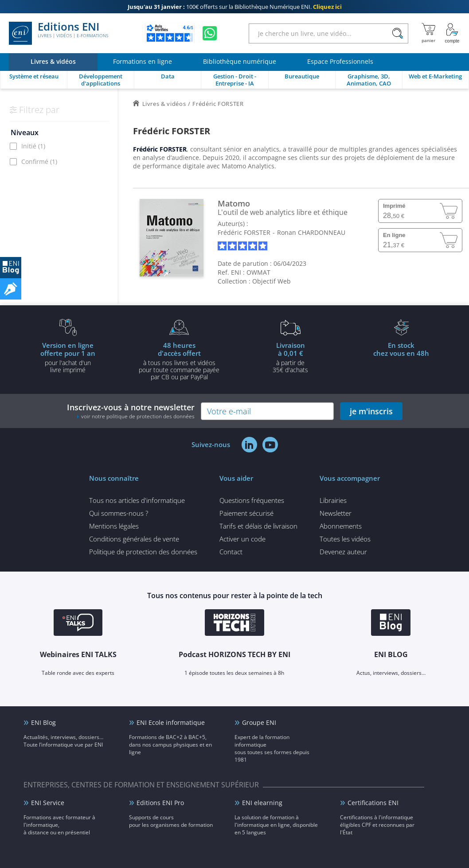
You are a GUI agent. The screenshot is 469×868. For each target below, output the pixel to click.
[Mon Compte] (452, 33)
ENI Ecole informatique (171, 722)
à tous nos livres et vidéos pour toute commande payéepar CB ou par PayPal (179, 361)
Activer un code (242, 539)
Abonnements (341, 526)
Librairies (333, 500)
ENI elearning (262, 803)
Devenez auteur (343, 552)
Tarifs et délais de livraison (258, 526)
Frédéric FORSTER (244, 232)
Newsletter (336, 513)
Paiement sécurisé (246, 513)
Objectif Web (272, 281)
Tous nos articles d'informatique (137, 500)
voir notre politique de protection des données (138, 416)
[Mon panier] (428, 33)
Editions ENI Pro (160, 803)
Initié (33, 146)
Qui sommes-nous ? (119, 513)
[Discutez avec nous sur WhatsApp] (210, 33)
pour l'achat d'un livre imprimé (68, 357)
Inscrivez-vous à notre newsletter (131, 411)
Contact (231, 552)
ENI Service (48, 803)
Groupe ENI (259, 722)
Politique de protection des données (143, 552)
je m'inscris (371, 411)
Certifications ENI (373, 803)
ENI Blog (43, 722)
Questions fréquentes (252, 500)
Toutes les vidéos (345, 539)
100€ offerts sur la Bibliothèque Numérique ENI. (235, 7)
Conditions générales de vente (134, 539)
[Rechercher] (397, 33)
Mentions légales (114, 526)
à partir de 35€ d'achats (290, 357)
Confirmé (39, 162)
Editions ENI (59, 33)
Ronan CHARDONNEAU (311, 232)
